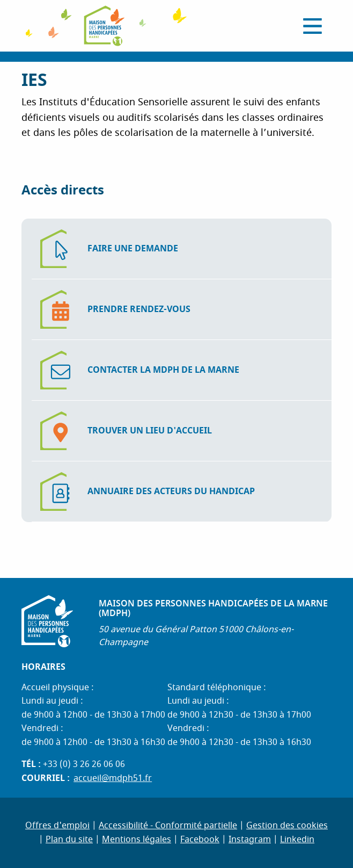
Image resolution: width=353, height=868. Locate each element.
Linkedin (297, 840)
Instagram (250, 840)
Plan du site (69, 840)
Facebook (200, 840)
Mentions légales (137, 840)
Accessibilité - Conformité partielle (168, 826)
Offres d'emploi (57, 826)
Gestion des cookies (287, 826)
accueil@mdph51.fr (113, 778)
